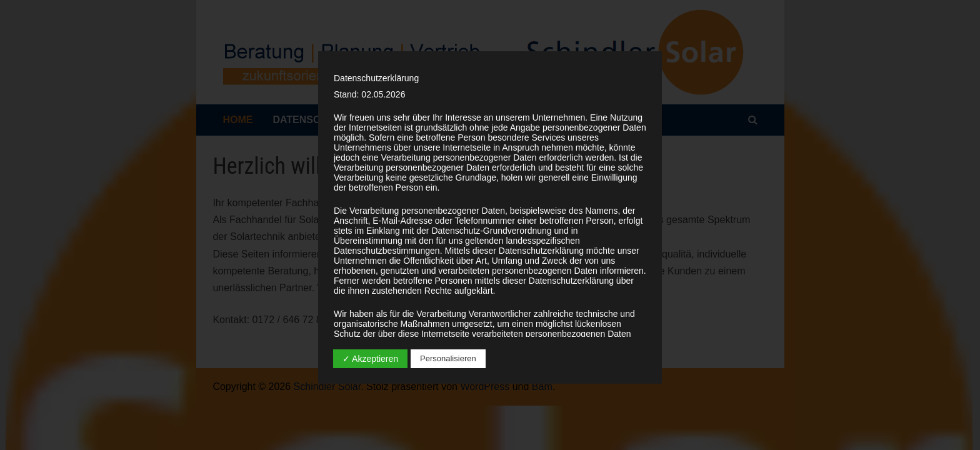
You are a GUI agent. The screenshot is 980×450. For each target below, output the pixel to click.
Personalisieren (448, 358)
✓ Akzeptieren (370, 359)
